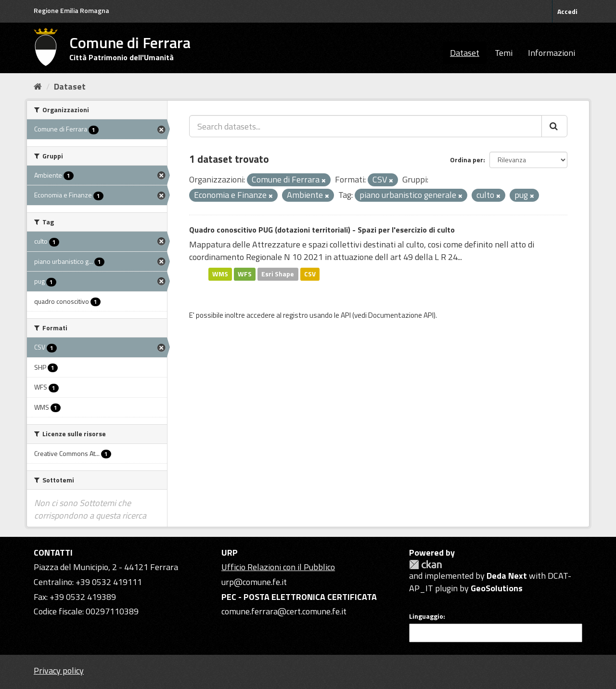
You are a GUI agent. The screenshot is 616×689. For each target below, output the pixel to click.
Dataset (465, 53)
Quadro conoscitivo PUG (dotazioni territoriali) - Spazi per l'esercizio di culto (322, 230)
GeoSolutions (497, 588)
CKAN (425, 565)
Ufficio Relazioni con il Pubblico (278, 567)
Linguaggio (426, 616)
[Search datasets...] (366, 126)
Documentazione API (401, 315)
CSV (310, 274)
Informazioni (552, 53)
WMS (220, 274)
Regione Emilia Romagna (71, 10)
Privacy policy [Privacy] (59, 670)
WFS (245, 274)
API (346, 315)
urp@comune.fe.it (254, 582)
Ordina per (467, 160)
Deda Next (507, 576)
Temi (504, 53)
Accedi (567, 11)
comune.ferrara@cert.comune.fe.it (284, 611)
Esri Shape (278, 274)
